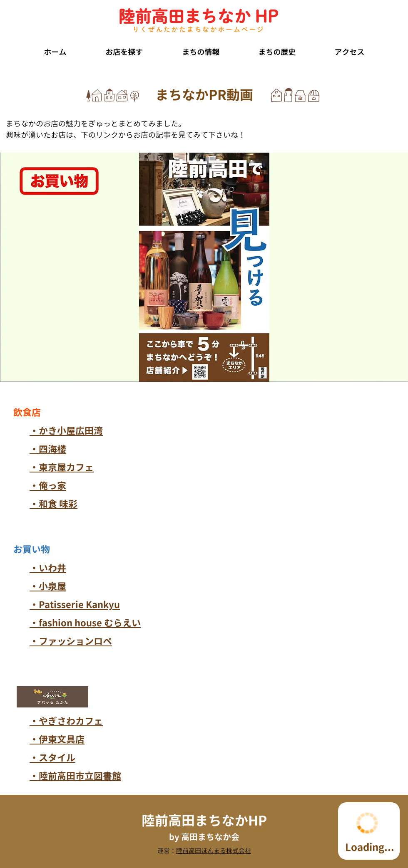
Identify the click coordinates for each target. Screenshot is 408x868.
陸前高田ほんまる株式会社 (214, 851)
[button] (124, 49)
